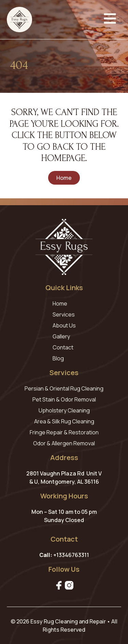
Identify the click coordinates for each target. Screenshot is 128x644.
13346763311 (73, 555)
